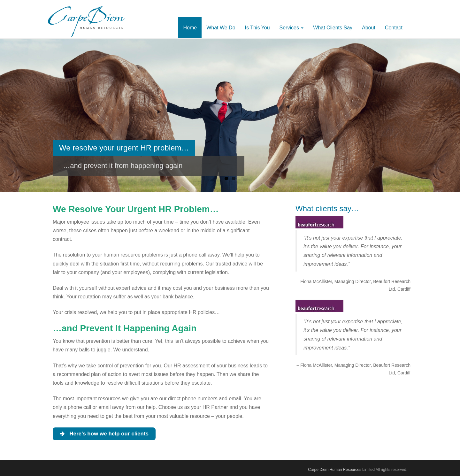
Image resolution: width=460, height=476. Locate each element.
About (369, 28)
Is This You (257, 28)
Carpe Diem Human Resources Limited (341, 470)
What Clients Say (333, 28)
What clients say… (327, 208)
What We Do (221, 28)
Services (292, 28)
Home (190, 28)
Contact (394, 28)
